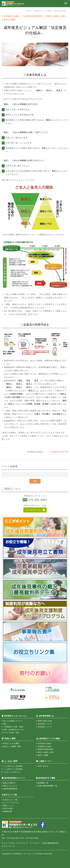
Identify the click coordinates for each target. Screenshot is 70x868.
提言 (5, 724)
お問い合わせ (43, 766)
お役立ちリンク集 (10, 800)
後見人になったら (10, 786)
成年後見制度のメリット (13, 778)
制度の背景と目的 (45, 721)
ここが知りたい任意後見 (13, 769)
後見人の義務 (10, 19)
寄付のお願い (9, 808)
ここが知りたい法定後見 (13, 766)
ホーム (29, 11)
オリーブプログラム (11, 803)
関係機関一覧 (43, 783)
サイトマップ (9, 846)
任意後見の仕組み (12, 16)
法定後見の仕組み (45, 743)
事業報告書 (8, 811)
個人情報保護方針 (51, 843)
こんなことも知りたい (12, 772)
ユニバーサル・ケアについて (16, 843)
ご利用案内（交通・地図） (14, 727)
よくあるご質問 (10, 761)
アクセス (36, 843)
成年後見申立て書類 (46, 778)
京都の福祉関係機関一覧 (47, 786)
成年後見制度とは (45, 716)
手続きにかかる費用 (11, 743)
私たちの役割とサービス (13, 721)
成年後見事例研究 (10, 789)
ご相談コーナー (44, 761)
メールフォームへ (34, 510)
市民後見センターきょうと (14, 716)
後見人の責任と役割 (56, 16)
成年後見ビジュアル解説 (48, 738)
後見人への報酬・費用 (12, 746)
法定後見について (45, 724)
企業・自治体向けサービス (14, 730)
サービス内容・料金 (11, 733)
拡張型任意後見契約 (33, 16)
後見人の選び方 (9, 783)
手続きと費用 (9, 738)
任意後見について (45, 727)
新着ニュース (9, 806)
